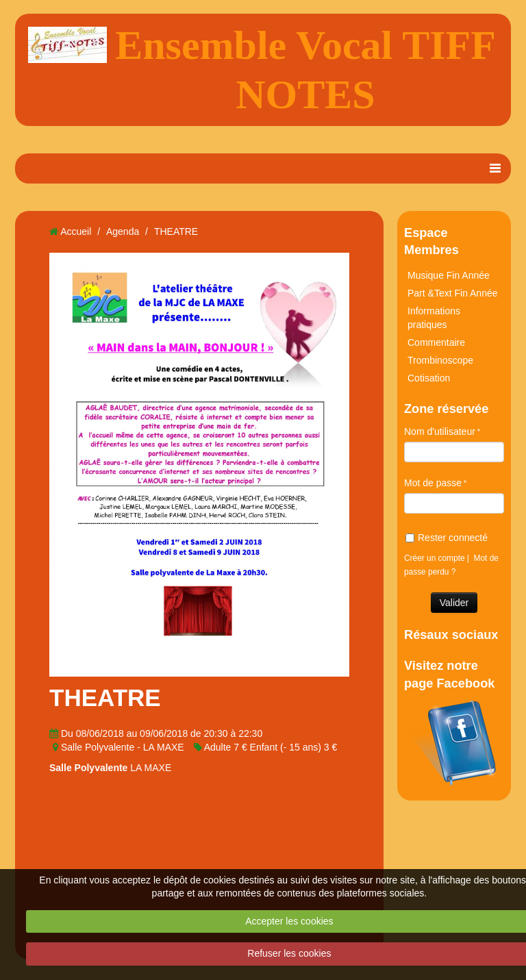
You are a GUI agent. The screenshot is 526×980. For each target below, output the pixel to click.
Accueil (76, 231)
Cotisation (429, 378)
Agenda (123, 231)
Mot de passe (433, 483)
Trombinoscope (440, 360)
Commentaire (436, 342)
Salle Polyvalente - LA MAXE (123, 747)
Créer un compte (435, 558)
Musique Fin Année (449, 275)
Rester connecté (447, 538)
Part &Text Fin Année (453, 293)
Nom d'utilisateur (440, 431)
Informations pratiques (434, 318)
